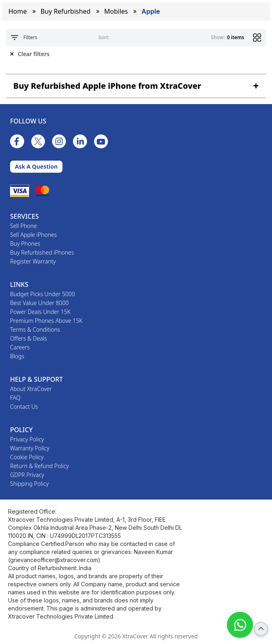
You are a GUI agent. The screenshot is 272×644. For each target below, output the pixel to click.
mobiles (116, 11)
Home (18, 11)
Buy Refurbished (66, 11)
